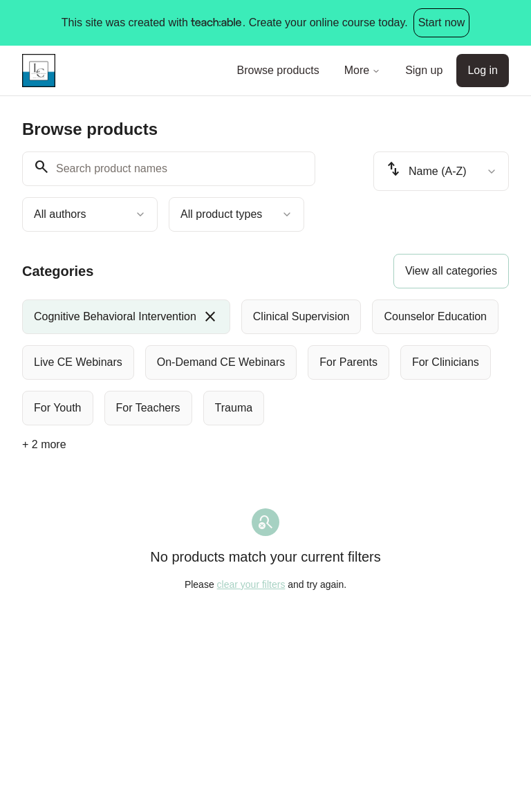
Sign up (424, 70)
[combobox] (90, 214)
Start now (442, 22)
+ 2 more (44, 444)
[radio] (126, 317)
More (362, 70)
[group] (265, 362)
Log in (483, 70)
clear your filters (251, 584)
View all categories (451, 271)
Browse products (278, 70)
